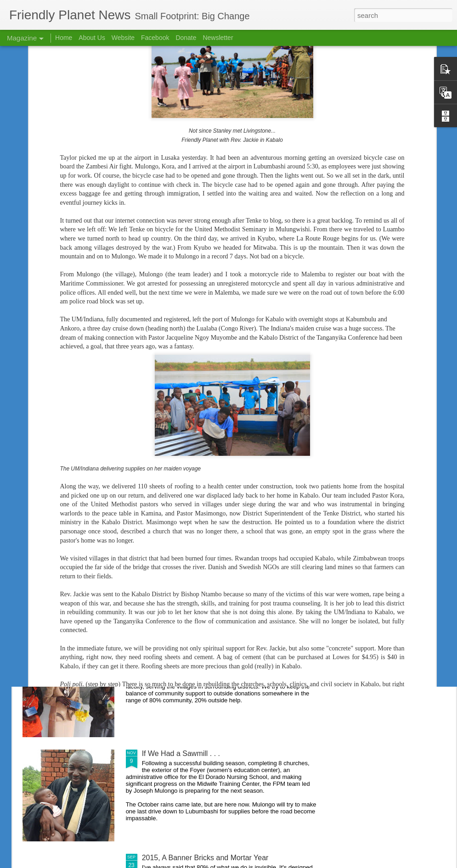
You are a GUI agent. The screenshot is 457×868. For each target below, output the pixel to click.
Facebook (155, 38)
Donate (186, 38)
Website (123, 38)
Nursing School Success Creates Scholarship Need (226, 649)
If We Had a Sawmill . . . (181, 753)
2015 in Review (167, 545)
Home (64, 38)
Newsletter (218, 38)
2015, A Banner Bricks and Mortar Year (205, 858)
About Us (92, 38)
